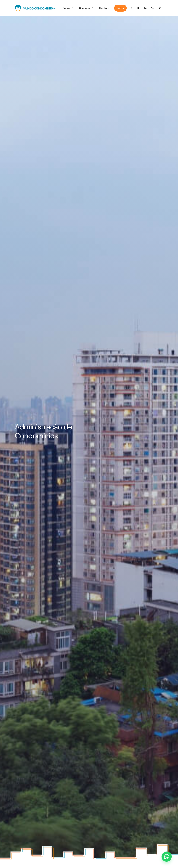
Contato (104, 8)
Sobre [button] (66, 8)
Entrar (120, 8)
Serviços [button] (84, 8)
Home (53, 8)
